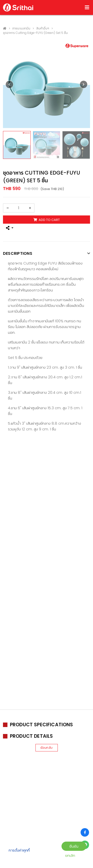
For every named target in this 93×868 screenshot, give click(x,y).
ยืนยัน (74, 846)
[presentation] (9, 84)
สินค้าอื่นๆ (43, 28)
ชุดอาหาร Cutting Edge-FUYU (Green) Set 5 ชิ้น (35, 33)
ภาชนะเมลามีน (21, 28)
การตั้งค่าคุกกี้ (19, 850)
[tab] (46, 254)
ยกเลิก (70, 855)
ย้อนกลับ (46, 748)
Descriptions (18, 253)
